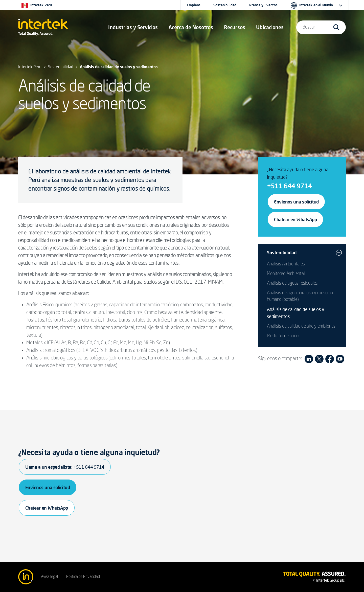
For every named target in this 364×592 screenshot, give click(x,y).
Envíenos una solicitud (296, 202)
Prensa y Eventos (263, 5)
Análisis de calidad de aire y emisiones (301, 326)
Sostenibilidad (225, 5)
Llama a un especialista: (65, 467)
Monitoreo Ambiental (286, 274)
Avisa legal (49, 577)
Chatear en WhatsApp (295, 219)
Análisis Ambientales (286, 264)
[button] (133, 27)
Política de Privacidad (83, 577)
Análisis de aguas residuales (292, 283)
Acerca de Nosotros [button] (191, 27)
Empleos (194, 5)
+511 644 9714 (289, 186)
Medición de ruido (283, 336)
